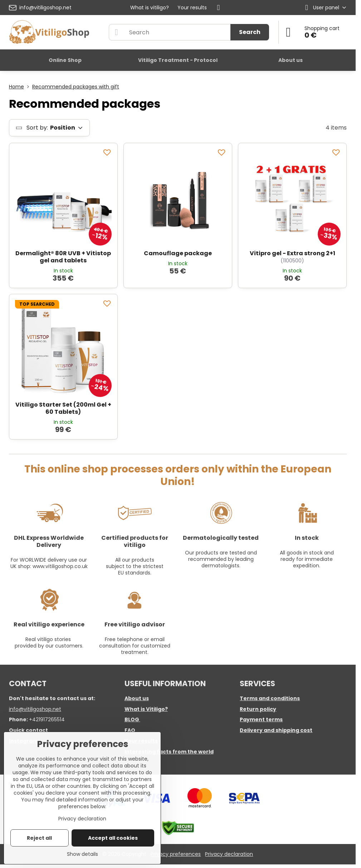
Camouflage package (178, 253)
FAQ (130, 730)
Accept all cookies (113, 838)
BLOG (132, 719)
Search (250, 32)
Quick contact (28, 730)
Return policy (258, 709)
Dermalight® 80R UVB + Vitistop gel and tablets (63, 257)
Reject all (39, 838)
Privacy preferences (176, 854)
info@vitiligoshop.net (35, 709)
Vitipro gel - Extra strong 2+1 (292, 253)
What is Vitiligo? (146, 709)
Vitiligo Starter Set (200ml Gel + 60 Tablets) (63, 408)
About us (137, 698)
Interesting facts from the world (169, 752)
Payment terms (261, 719)
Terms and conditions (270, 698)
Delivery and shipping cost (276, 730)
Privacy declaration (229, 854)
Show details (82, 854)
